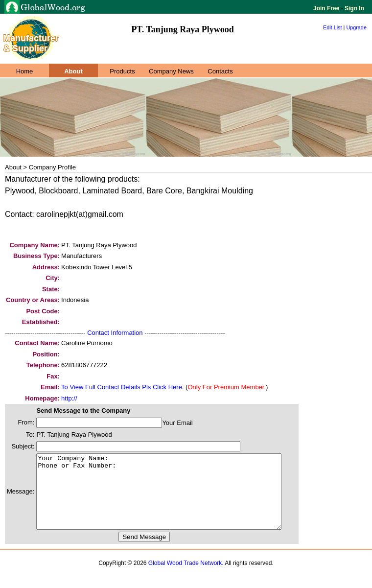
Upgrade (356, 27)
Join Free (327, 8)
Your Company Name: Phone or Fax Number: (174, 499)
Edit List (333, 27)
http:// (69, 398)
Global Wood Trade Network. (186, 578)
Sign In (354, 8)
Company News (171, 71)
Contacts (220, 71)
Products (122, 71)
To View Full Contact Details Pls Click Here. (122, 387)
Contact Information (115, 333)
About (73, 71)
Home (25, 71)
